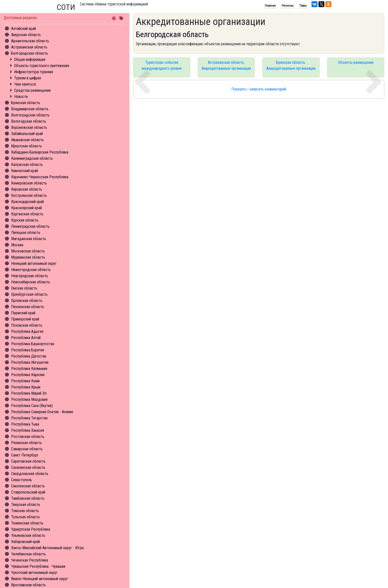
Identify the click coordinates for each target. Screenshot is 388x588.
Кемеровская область (29, 183)
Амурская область (26, 35)
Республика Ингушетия (30, 362)
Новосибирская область (31, 282)
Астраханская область (29, 47)
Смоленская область (28, 486)
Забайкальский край (27, 134)
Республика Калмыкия (29, 369)
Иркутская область (26, 146)
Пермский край (23, 313)
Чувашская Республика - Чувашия (38, 566)
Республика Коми (25, 381)
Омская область (24, 288)
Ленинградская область (30, 226)
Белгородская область (30, 53)
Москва (17, 245)
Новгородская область (30, 276)
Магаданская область (29, 239)
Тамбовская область (28, 498)
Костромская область (29, 195)
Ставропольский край (28, 492)
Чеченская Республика (30, 560)
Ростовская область (28, 437)
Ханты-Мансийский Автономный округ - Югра (47, 548)
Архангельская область (30, 41)
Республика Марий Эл (29, 393)
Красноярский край (26, 208)
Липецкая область (26, 233)
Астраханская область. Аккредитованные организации (226, 65)
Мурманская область (28, 257)
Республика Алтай (26, 338)
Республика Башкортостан (33, 344)
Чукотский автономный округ (34, 573)
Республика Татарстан (29, 418)
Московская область (28, 251)
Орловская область (27, 301)
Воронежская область (29, 127)
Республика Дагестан (29, 356)
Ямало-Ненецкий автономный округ (40, 579)
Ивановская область (27, 140)
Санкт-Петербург (25, 455)
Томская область (25, 511)
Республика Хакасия (28, 430)
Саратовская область (28, 461)
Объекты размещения (356, 62)
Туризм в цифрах (28, 78)
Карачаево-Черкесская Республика (40, 177)
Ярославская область (28, 585)
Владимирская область (30, 109)
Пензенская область (28, 307)
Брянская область (26, 103)
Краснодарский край (27, 202)
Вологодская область (29, 121)
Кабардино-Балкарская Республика (40, 152)
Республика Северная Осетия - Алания (42, 412)
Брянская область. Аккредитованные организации (291, 65)
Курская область (25, 220)
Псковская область (27, 325)
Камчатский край (24, 171)
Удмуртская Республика (31, 529)
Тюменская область (27, 523)
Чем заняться (25, 84)
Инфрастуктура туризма (34, 72)
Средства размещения (32, 90)
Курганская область (27, 214)
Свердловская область (30, 474)
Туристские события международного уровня (162, 65)
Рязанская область (26, 443)
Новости (21, 97)
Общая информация (30, 59)
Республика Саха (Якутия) (32, 406)
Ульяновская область (28, 535)
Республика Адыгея (27, 331)
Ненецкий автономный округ (34, 263)
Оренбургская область (29, 294)
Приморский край (25, 319)
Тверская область (26, 505)
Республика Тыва (25, 424)
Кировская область (27, 189)
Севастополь (22, 480)
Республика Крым (26, 387)
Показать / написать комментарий (259, 89)
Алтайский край (24, 29)
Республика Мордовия (29, 399)
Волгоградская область (30, 115)
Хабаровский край (25, 542)
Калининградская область (32, 158)
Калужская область (27, 165)
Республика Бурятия (28, 350)
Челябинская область (28, 554)
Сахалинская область (28, 467)
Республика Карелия (28, 375)
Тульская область (25, 517)
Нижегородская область (31, 270)
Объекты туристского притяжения (42, 66)
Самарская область (27, 449)
